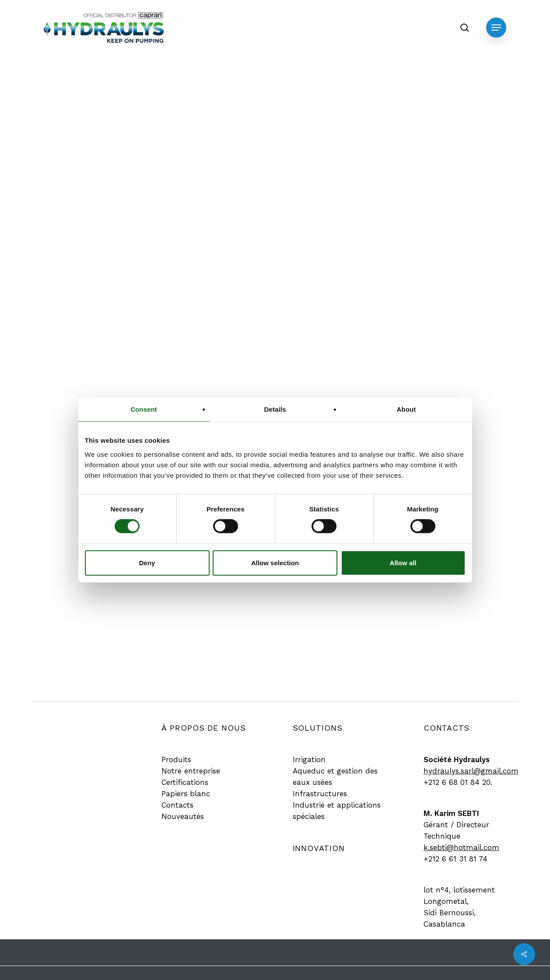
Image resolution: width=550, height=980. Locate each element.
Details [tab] (275, 409)
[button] (496, 28)
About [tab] (406, 409)
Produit (272, 93)
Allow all (403, 562)
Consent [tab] (144, 409)
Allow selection (275, 562)
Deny (147, 562)
